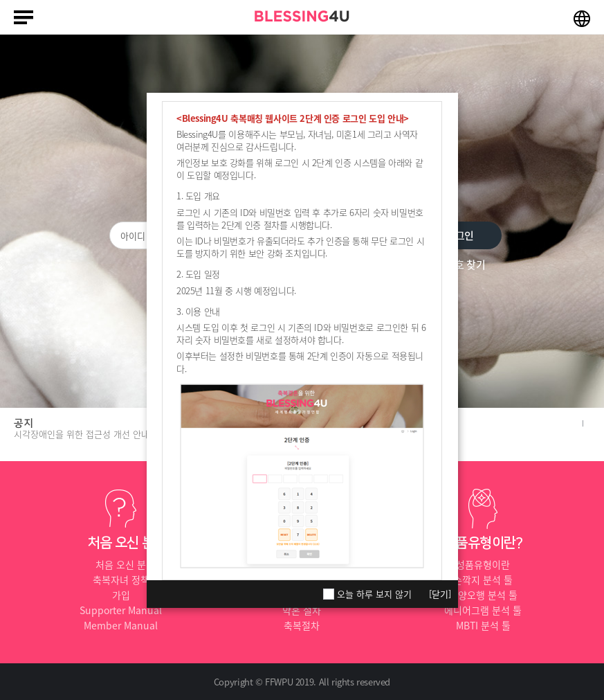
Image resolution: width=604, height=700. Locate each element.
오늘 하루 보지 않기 (374, 594)
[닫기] (440, 594)
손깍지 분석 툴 (483, 580)
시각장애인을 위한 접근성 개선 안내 (82, 434)
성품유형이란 (483, 564)
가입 (121, 595)
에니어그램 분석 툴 (483, 610)
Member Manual (121, 625)
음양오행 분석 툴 (483, 595)
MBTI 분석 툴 (483, 625)
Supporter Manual (121, 610)
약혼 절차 (302, 610)
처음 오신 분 (121, 564)
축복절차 (302, 625)
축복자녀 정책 (121, 580)
